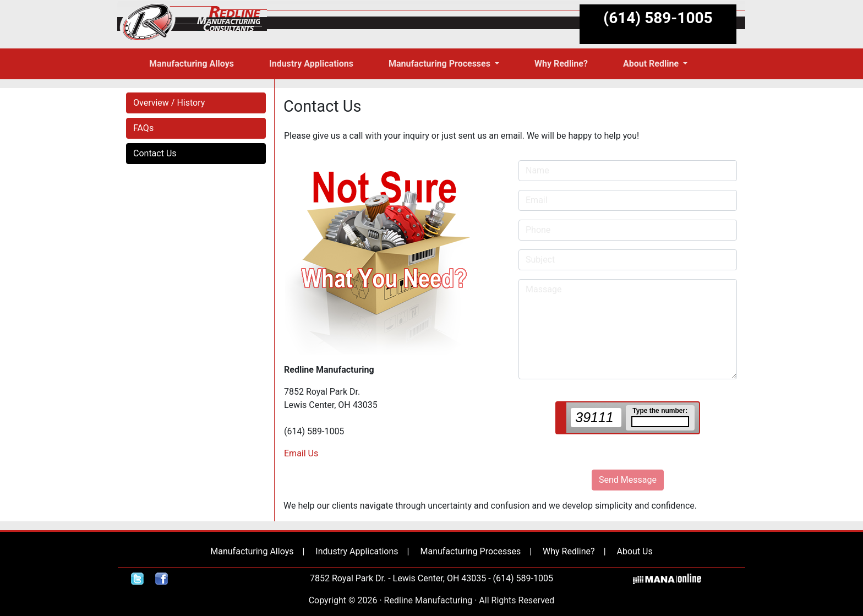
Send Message (628, 480)
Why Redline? (569, 551)
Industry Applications (357, 551)
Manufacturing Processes (470, 551)
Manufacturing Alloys (252, 551)
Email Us (301, 453)
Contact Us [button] (155, 153)
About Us (635, 551)
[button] (444, 64)
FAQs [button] (143, 128)
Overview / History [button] (169, 103)
